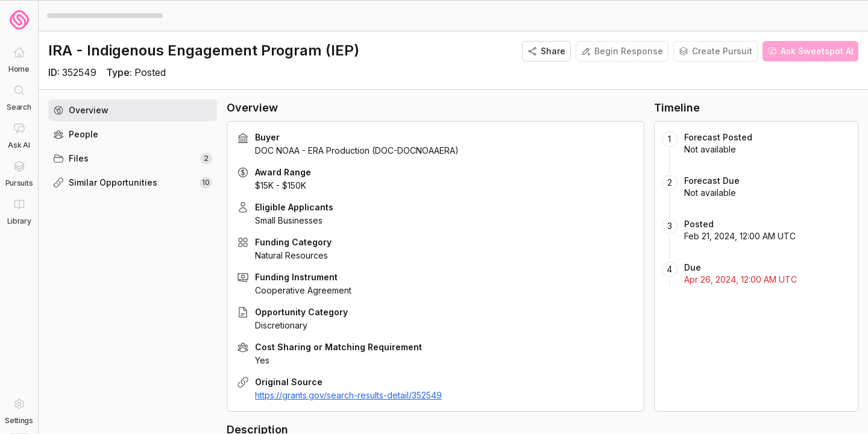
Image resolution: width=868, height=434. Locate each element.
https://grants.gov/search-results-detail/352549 (348, 395)
